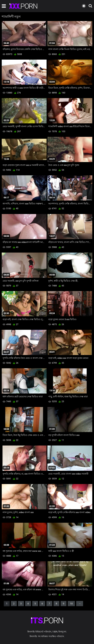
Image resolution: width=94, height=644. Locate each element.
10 (71, 604)
